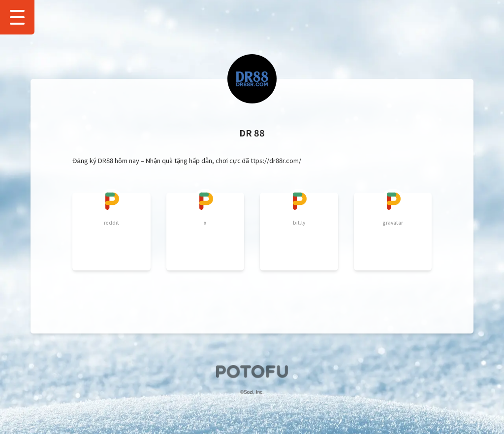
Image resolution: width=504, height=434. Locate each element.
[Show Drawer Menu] (17, 17)
